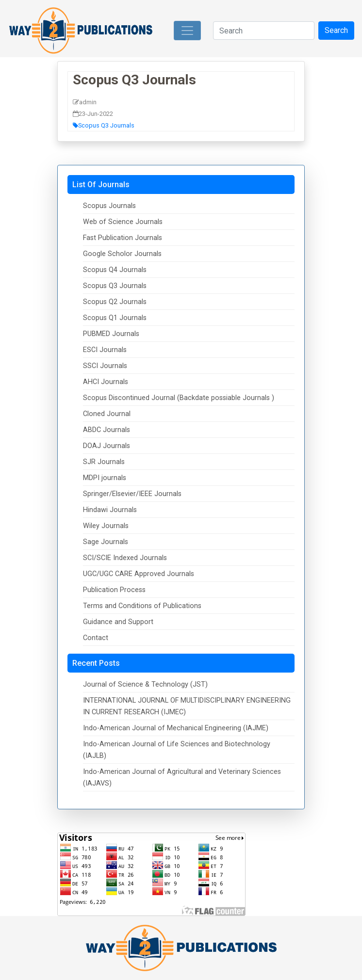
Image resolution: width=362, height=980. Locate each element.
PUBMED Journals (111, 334)
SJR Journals (104, 462)
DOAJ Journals (107, 446)
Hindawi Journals (110, 510)
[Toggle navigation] (187, 31)
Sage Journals (106, 542)
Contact (96, 638)
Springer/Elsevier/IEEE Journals (132, 494)
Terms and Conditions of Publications (142, 606)
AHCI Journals (106, 382)
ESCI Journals (105, 350)
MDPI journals (105, 478)
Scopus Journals (109, 206)
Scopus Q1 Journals (115, 318)
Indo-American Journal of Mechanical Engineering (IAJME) (176, 728)
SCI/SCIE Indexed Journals (125, 558)
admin (85, 102)
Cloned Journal (107, 414)
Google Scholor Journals (122, 254)
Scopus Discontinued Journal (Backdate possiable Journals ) (179, 398)
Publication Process (114, 590)
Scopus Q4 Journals (115, 270)
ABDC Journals (107, 430)
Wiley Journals (106, 526)
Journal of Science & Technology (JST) (145, 684)
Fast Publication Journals (123, 238)
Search (336, 30)
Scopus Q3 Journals (134, 80)
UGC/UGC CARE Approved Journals (139, 574)
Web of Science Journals (123, 222)
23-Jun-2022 (93, 114)
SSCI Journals (105, 366)
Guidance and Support (118, 622)
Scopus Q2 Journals (115, 302)
